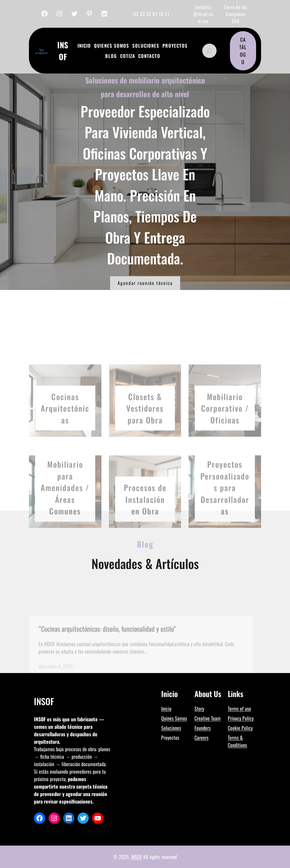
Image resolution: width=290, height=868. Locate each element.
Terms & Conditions (237, 741)
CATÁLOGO (243, 51)
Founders (203, 728)
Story (199, 709)
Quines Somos (174, 718)
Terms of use (239, 709)
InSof (63, 51)
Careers (201, 738)
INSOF (136, 857)
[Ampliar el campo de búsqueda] (209, 51)
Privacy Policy (241, 718)
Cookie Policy (240, 728)
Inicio (166, 709)
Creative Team (208, 718)
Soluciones (171, 728)
